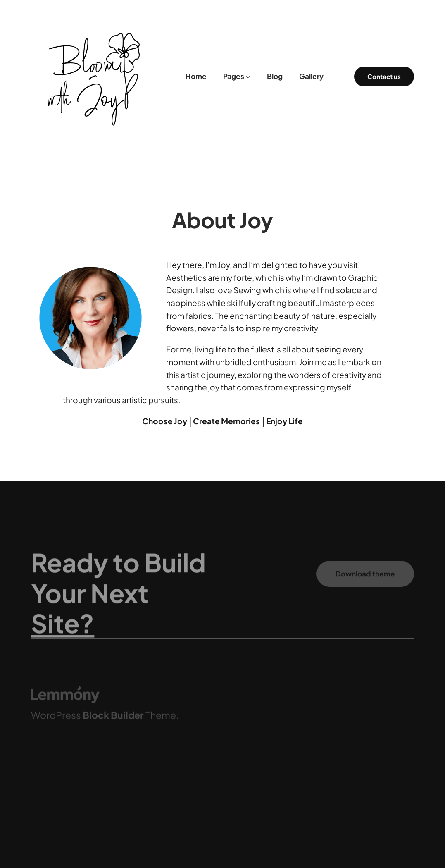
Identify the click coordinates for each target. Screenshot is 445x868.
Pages (234, 76)
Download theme (365, 579)
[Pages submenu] (248, 77)
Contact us (384, 76)
